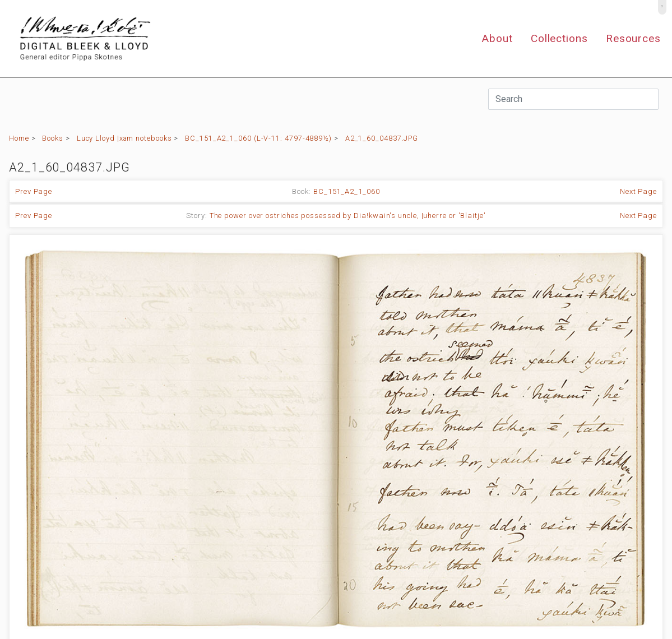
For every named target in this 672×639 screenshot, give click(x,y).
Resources (633, 38)
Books (53, 138)
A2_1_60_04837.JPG (382, 138)
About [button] (497, 38)
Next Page (638, 191)
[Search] (573, 99)
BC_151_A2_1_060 (347, 191)
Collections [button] (559, 38)
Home (19, 138)
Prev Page (34, 191)
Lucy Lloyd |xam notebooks (124, 138)
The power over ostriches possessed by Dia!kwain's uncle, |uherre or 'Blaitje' (348, 216)
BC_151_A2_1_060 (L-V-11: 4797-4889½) (258, 138)
